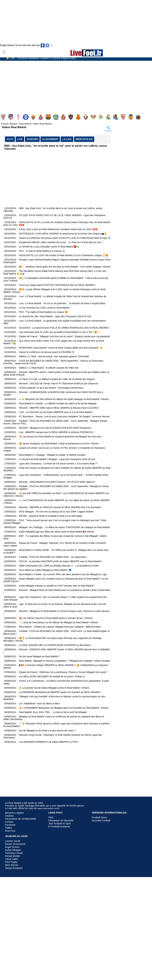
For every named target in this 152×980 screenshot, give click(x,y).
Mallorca (79, 117)
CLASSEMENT (50, 139)
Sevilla (124, 117)
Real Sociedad (116, 117)
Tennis (18, 45)
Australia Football (101, 820)
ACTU (10, 139)
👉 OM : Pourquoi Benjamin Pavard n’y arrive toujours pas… (42, 59)
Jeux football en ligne (60, 823)
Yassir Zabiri (12, 859)
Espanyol (41, 117)
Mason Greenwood (15, 844)
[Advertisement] (64, 86)
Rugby (3, 45)
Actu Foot (10, 831)
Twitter (8, 828)
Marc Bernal (11, 865)
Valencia (131, 117)
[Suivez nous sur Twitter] (47, 45)
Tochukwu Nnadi (14, 853)
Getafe (56, 117)
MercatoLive (84, 139)
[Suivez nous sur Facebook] (43, 45)
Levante (71, 117)
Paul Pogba (11, 862)
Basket (11, 45)
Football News (99, 817)
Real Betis (101, 117)
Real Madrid (109, 117)
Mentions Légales (14, 813)
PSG (51, 817)
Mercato (27, 45)
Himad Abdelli (12, 856)
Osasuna (86, 117)
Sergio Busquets (14, 868)
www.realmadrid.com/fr (48, 808)
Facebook (10, 825)
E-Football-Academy (59, 826)
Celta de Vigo (19, 117)
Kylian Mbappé (13, 850)
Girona (64, 117)
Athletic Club (4, 117)
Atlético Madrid (11, 117)
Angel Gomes (12, 847)
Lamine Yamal (13, 841)
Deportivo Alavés (26, 117)
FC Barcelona (49, 117)
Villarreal (139, 117)
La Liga (67, 139)
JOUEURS (32, 139)
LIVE (20, 139)
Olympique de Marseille (61, 820)
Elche (34, 117)
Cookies (9, 816)
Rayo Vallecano (94, 117)
